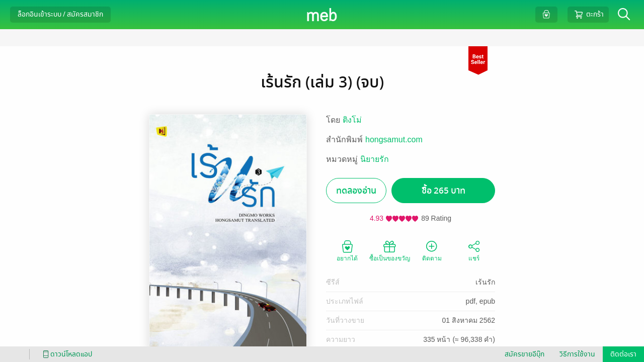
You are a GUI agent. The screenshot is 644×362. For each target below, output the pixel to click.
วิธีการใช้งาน (577, 354)
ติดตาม (432, 250)
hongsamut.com (394, 140)
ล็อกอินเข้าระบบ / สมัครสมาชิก (60, 14)
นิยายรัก (375, 159)
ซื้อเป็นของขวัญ (390, 250)
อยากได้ (347, 250)
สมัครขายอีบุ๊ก (525, 354)
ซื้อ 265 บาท (444, 191)
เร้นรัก (485, 282)
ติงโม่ (352, 120)
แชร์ (474, 250)
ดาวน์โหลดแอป (66, 354)
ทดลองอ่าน (356, 191)
